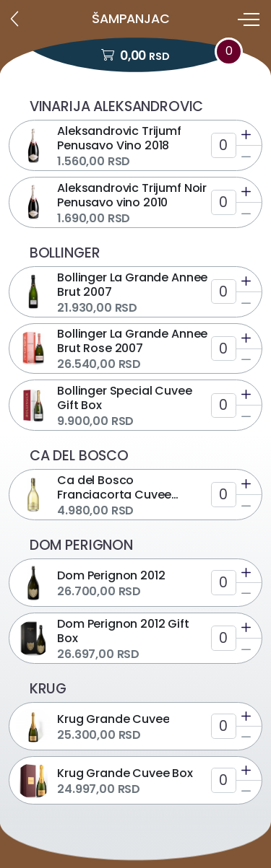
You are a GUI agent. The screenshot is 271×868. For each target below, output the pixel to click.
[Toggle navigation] (250, 19)
